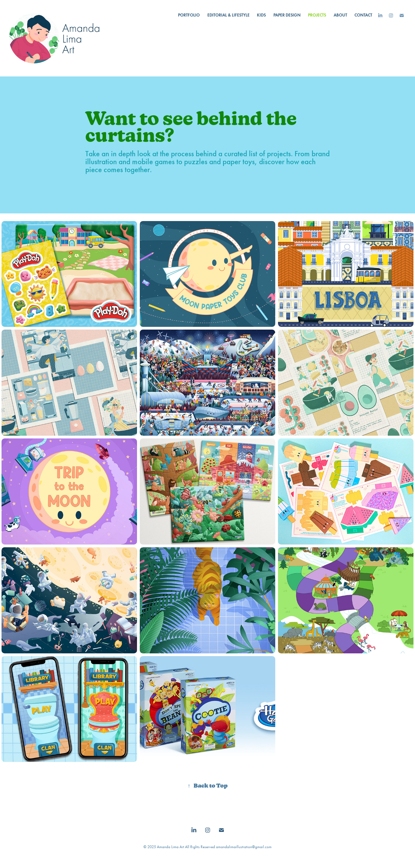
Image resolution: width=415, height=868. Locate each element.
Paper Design (287, 15)
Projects (317, 15)
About (340, 15)
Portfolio (189, 15)
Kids (261, 15)
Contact (363, 15)
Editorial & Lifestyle (228, 15)
